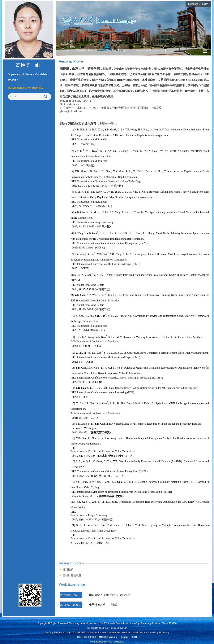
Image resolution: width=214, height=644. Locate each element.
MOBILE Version (108, 637)
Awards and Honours (149, 50)
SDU (134, 637)
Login (124, 637)
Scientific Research (88, 50)
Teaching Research (118, 50)
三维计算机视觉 (72, 575)
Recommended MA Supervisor (26, 88)
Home (65, 50)
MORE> (13, 80)
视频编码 (68, 570)
